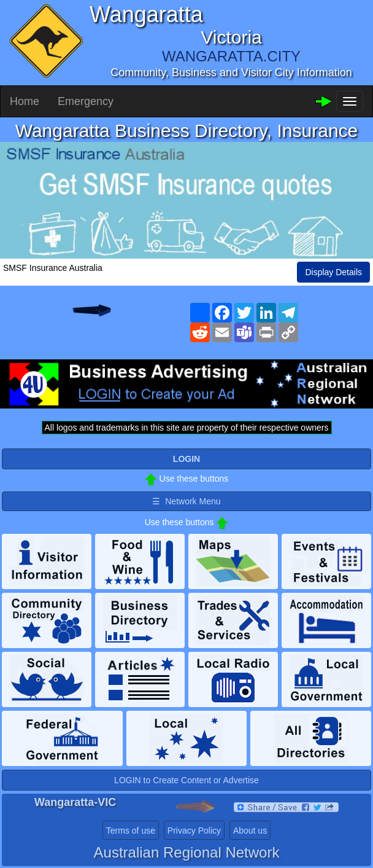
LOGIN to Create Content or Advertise (186, 780)
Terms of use (131, 831)
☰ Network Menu (186, 501)
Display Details (333, 272)
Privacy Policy (194, 831)
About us (250, 831)
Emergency (86, 101)
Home (25, 101)
